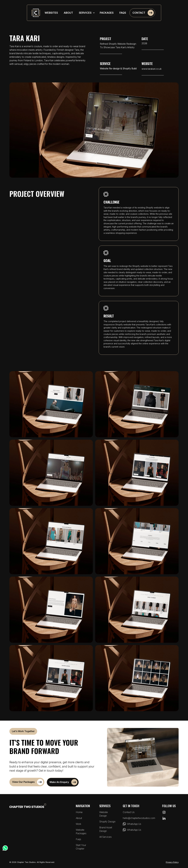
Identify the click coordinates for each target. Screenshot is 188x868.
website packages (81, 832)
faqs (123, 13)
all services (105, 837)
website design (104, 814)
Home (79, 812)
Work (79, 824)
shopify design (107, 822)
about (68, 13)
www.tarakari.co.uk (152, 69)
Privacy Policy (172, 862)
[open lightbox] (51, 404)
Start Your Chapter (81, 847)
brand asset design (106, 829)
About (79, 818)
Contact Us (129, 812)
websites (51, 13)
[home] (36, 13)
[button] (87, 13)
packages (107, 13)
